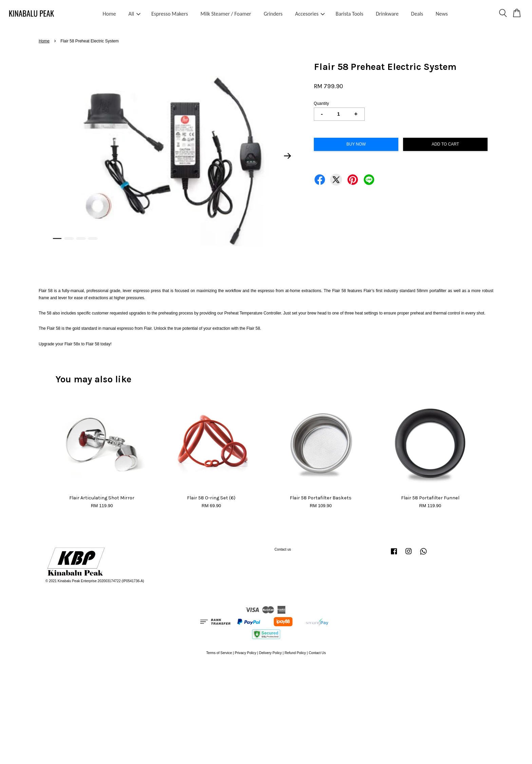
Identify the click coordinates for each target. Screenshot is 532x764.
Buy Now (356, 144)
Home (109, 14)
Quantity (321, 103)
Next (288, 156)
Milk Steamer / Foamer (226, 14)
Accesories (310, 14)
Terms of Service (219, 653)
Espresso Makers (170, 14)
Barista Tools (349, 14)
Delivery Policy (271, 653)
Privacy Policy (245, 653)
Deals (417, 14)
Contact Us (317, 653)
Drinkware (387, 14)
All (135, 14)
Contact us (283, 549)
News (442, 14)
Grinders (273, 14)
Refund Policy (295, 653)
